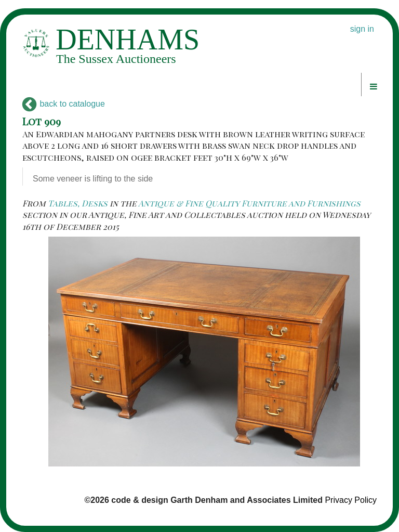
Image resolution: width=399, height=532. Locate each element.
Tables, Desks (78, 203)
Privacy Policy (351, 500)
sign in (362, 29)
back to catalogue (64, 104)
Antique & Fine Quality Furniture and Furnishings (249, 203)
